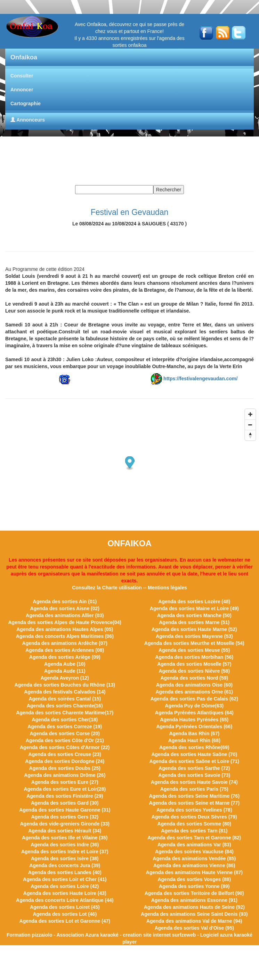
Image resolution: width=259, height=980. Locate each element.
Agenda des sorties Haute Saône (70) (194, 754)
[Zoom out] (250, 425)
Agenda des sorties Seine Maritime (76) (194, 796)
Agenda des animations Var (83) (194, 845)
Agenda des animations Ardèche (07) (65, 643)
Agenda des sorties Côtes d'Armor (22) (65, 747)
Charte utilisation (122, 588)
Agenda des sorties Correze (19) (65, 726)
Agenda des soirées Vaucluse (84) (194, 852)
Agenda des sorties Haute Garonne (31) (65, 810)
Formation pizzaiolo (29, 935)
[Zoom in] (250, 414)
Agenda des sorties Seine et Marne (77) (194, 803)
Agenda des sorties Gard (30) (65, 803)
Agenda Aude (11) (65, 671)
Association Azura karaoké (87, 935)
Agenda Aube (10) (65, 664)
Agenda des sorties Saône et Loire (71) (194, 761)
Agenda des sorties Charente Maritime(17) (65, 713)
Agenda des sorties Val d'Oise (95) (194, 928)
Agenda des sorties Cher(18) (65, 720)
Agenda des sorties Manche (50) (194, 615)
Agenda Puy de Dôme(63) (194, 706)
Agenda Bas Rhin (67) (194, 733)
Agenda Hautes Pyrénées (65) (194, 720)
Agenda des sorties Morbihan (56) (194, 657)
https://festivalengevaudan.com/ (200, 379)
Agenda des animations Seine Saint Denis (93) (194, 914)
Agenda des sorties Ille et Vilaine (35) (65, 838)
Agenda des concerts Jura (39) (65, 865)
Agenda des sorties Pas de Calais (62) (194, 699)
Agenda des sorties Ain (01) (65, 601)
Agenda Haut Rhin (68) (194, 740)
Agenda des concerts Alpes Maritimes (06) (65, 636)
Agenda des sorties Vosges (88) (194, 879)
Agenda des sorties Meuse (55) (194, 650)
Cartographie (26, 103)
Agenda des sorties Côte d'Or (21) (65, 740)
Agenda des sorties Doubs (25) (65, 768)
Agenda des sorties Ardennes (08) (65, 650)
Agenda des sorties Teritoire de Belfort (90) (194, 893)
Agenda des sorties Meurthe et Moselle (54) (194, 643)
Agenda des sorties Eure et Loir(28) (65, 789)
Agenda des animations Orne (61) (195, 692)
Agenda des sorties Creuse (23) (65, 754)
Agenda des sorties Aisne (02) (65, 608)
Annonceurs (28, 120)
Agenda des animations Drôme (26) (65, 775)
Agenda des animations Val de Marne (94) (194, 921)
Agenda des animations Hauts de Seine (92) (194, 907)
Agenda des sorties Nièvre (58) (194, 671)
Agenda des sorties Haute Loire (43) (65, 893)
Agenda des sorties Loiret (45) (65, 907)
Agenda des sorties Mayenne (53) (194, 636)
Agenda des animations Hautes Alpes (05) (65, 629)
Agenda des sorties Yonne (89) (194, 886)
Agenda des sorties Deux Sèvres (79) (194, 817)
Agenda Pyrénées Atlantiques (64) (194, 713)
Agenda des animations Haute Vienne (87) (194, 872)
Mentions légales (167, 588)
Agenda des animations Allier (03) (65, 615)
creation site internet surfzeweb (159, 935)
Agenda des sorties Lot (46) (65, 914)
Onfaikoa (24, 57)
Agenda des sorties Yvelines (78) (194, 810)
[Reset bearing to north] (250, 435)
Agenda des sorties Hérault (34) (65, 831)
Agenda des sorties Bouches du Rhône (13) (65, 685)
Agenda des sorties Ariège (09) (65, 657)
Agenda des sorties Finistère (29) (65, 796)
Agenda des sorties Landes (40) (65, 872)
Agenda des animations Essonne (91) (194, 900)
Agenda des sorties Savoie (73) (194, 775)
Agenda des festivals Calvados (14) (65, 692)
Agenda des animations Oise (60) (194, 685)
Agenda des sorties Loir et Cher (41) (65, 879)
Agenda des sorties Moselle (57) (194, 664)
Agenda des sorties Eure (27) (65, 782)
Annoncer (22, 90)
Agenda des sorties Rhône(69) (194, 747)
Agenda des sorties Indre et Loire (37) (65, 852)
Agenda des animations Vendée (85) (194, 858)
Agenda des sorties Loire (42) (65, 886)
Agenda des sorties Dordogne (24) (65, 761)
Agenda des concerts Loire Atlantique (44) (65, 900)
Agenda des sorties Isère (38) (65, 858)
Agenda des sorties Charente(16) (65, 706)
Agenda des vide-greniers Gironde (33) (65, 824)
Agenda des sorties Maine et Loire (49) (194, 608)
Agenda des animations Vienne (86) (194, 865)
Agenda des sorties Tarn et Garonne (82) (194, 838)
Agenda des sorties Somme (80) (194, 824)
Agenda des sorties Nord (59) (195, 678)
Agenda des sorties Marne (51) (194, 622)
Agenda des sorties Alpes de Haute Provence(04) (65, 622)
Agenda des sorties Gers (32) (65, 817)
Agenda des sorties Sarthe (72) (194, 768)
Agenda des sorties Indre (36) (65, 845)
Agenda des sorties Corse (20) (65, 733)
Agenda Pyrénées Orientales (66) (194, 726)
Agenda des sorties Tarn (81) (194, 831)
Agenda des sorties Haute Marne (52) (194, 629)
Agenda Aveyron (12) (65, 678)
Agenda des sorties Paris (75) (194, 789)
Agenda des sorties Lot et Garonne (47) (65, 921)
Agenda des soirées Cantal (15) (65, 699)
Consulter (22, 76)
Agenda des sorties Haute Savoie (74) (194, 782)
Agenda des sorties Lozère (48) (194, 601)
